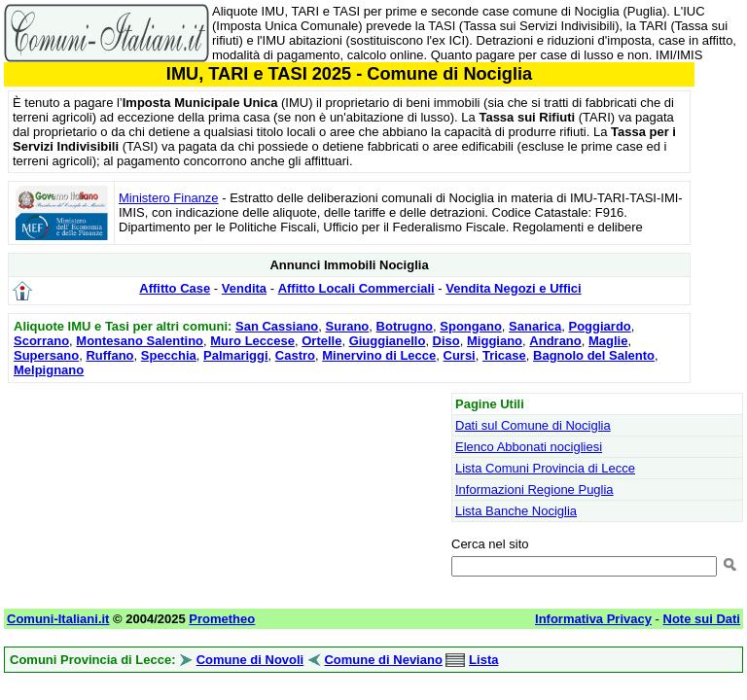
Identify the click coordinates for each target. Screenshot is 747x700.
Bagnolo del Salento (594, 355)
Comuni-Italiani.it (58, 619)
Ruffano (109, 355)
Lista (483, 660)
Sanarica (535, 326)
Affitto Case (175, 288)
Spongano (471, 326)
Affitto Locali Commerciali (356, 288)
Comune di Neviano (383, 660)
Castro (295, 355)
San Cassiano (277, 326)
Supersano (46, 355)
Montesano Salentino (140, 341)
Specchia (169, 355)
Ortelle (321, 341)
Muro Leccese (252, 341)
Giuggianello (388, 341)
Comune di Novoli (250, 660)
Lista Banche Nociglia (516, 511)
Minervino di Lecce (379, 355)
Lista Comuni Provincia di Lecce (545, 468)
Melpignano (49, 370)
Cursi (460, 355)
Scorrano (41, 341)
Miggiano (495, 341)
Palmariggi (235, 355)
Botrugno (405, 326)
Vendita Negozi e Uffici (513, 288)
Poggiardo (600, 326)
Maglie (608, 341)
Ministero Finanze (169, 198)
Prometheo (222, 619)
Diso (446, 341)
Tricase (504, 355)
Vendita (244, 288)
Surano (348, 326)
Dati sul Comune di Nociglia (533, 425)
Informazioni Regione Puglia (534, 490)
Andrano (555, 341)
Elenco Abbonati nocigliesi (529, 447)
